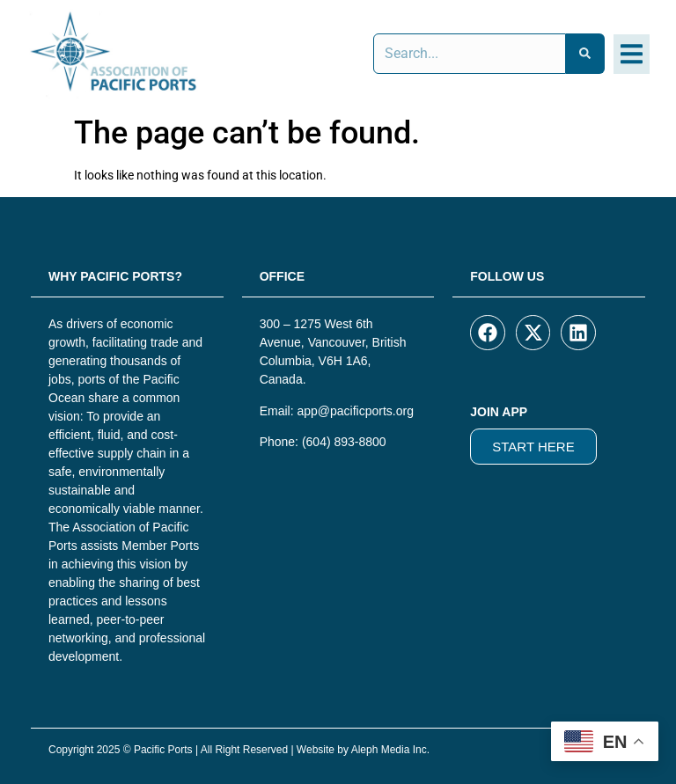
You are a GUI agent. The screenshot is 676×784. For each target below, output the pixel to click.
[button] (632, 54)
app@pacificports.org (355, 411)
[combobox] (470, 54)
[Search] (585, 54)
